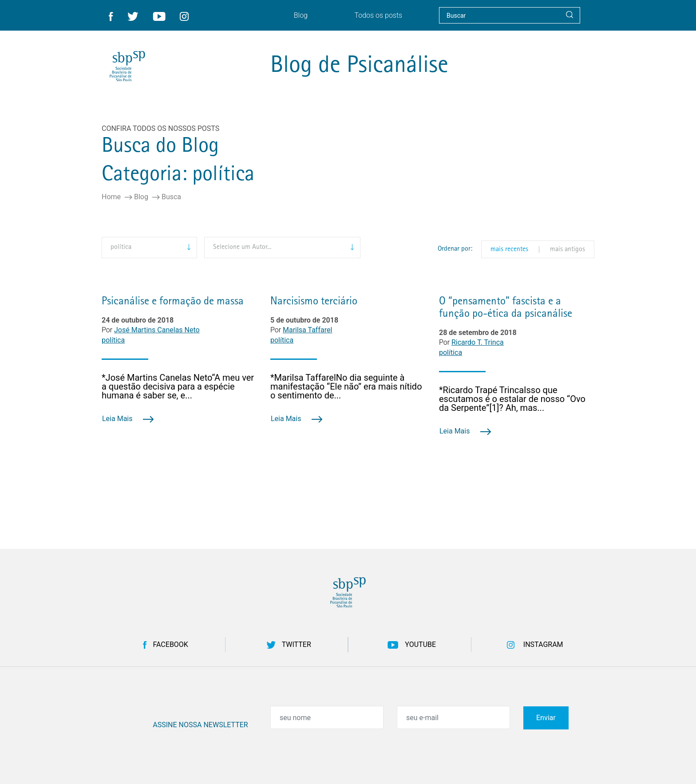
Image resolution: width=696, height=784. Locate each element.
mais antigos (567, 250)
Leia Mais (128, 419)
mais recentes (509, 250)
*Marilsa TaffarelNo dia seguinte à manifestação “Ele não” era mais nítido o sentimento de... (346, 386)
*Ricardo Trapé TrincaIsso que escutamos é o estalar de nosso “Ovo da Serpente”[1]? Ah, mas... (512, 399)
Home (111, 197)
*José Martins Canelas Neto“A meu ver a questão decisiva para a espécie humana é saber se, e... (178, 386)
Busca (171, 197)
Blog (141, 197)
